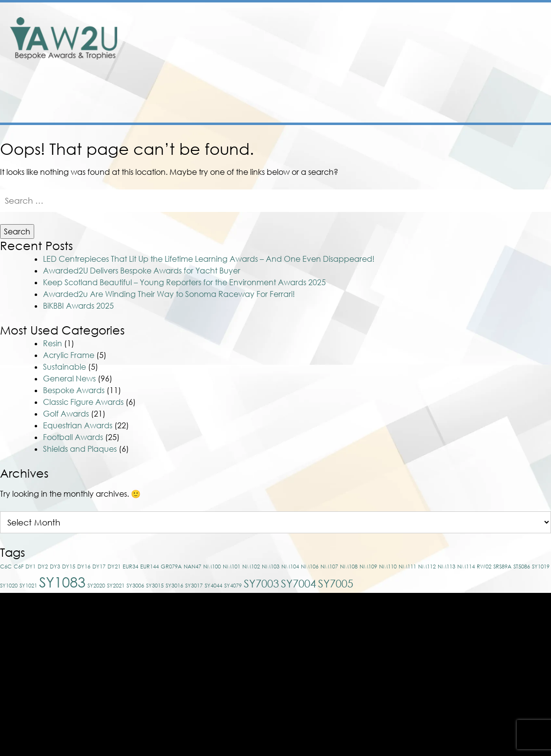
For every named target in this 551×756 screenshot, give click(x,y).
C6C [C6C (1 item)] (6, 521)
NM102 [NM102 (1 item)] (251, 521)
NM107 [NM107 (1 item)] (329, 521)
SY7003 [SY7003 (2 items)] (261, 538)
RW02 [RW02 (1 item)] (484, 521)
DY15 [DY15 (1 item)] (69, 521)
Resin (53, 298)
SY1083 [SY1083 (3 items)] (62, 537)
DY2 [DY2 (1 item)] (43, 521)
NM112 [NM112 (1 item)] (427, 521)
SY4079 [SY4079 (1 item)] (233, 540)
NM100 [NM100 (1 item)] (212, 521)
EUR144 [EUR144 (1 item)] (149, 521)
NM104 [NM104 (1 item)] (290, 521)
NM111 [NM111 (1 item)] (407, 521)
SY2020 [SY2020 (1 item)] (96, 540)
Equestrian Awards (78, 380)
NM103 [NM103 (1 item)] (271, 521)
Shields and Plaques (80, 404)
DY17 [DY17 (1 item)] (99, 521)
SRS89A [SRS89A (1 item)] (502, 521)
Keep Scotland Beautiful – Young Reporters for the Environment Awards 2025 (184, 237)
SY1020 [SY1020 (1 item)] (9, 540)
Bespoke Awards (74, 345)
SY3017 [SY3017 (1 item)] (194, 540)
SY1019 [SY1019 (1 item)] (541, 521)
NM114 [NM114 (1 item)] (466, 521)
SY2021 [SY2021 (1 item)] (116, 540)
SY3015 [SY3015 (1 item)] (155, 540)
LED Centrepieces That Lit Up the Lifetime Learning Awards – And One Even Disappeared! (209, 214)
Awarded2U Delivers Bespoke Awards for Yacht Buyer (142, 226)
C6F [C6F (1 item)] (19, 521)
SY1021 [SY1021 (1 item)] (28, 540)
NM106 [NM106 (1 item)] (310, 521)
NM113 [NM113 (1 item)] (446, 521)
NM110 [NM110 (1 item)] (388, 521)
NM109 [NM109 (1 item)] (368, 521)
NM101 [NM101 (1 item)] (232, 521)
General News (69, 334)
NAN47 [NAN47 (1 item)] (192, 521)
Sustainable (64, 322)
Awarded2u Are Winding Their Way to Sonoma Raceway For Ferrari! (169, 249)
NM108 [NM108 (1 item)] (349, 521)
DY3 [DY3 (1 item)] (55, 521)
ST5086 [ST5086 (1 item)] (522, 521)
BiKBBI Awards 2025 (78, 261)
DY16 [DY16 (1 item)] (84, 521)
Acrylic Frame (69, 310)
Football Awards (73, 392)
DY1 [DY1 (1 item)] (31, 521)
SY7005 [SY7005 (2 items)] (336, 538)
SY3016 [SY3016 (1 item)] (174, 540)
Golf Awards (66, 369)
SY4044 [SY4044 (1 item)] (213, 540)
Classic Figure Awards (83, 357)
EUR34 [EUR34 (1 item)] (130, 521)
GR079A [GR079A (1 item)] (171, 521)
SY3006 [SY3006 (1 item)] (135, 540)
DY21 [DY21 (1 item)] (114, 521)
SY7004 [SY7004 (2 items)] (298, 538)
